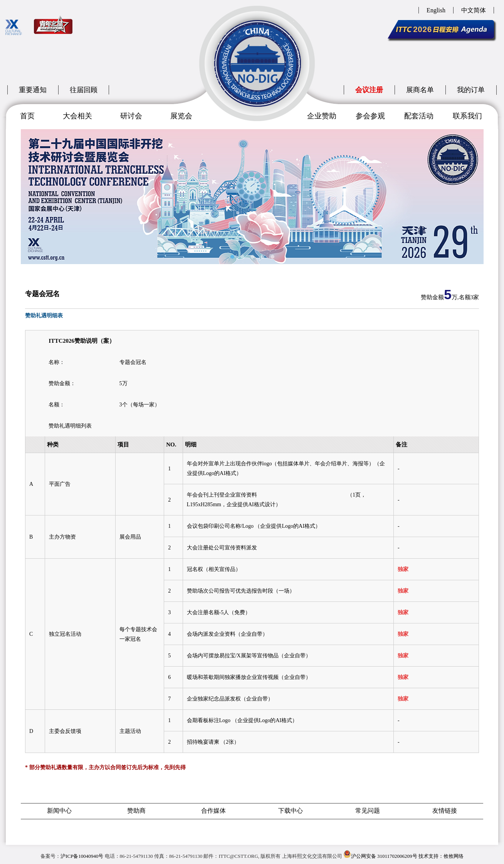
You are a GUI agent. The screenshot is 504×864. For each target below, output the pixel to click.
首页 (27, 116)
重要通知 (33, 90)
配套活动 (419, 116)
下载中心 (291, 811)
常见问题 (368, 811)
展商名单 (420, 90)
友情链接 (445, 811)
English (436, 10)
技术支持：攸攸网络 (441, 856)
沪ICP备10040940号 (82, 856)
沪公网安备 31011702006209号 (380, 855)
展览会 (181, 116)
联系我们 (467, 116)
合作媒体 (213, 811)
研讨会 (131, 116)
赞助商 (136, 811)
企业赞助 (322, 116)
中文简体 (474, 10)
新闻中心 (59, 811)
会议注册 (369, 90)
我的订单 (471, 90)
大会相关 (77, 116)
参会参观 (370, 116)
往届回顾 (84, 90)
